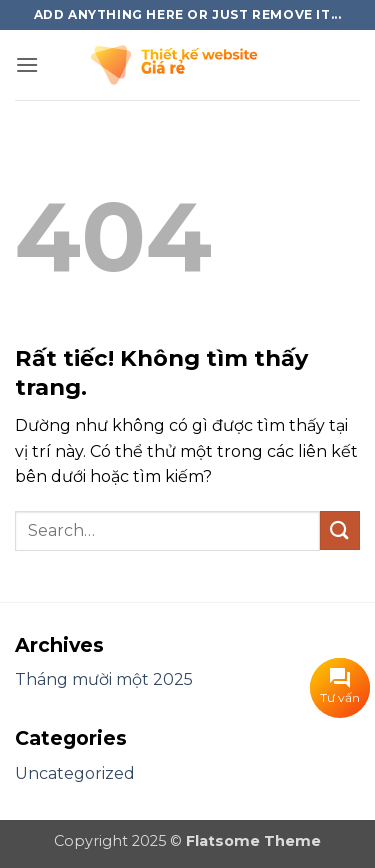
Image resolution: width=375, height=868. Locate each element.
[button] (27, 64)
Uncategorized (75, 773)
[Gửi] (340, 530)
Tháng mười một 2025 (104, 679)
